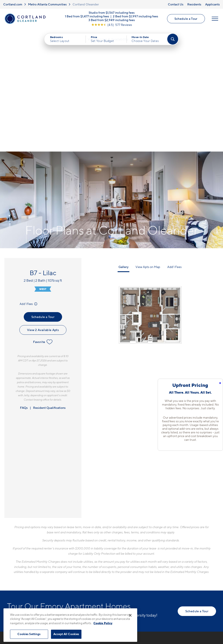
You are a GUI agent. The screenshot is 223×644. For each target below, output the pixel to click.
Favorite (43, 220)
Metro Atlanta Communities (47, 4)
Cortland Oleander (86, 4)
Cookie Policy (103, 623)
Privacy (91, 607)
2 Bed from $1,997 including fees (135, 17)
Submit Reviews (110, 607)
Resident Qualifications (49, 286)
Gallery (123, 145)
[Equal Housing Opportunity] (75, 567)
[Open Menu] (215, 19)
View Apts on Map (148, 145)
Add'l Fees (29, 182)
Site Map (131, 607)
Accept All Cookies (66, 634)
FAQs (24, 286)
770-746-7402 (84, 543)
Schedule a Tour (186, 19)
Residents (194, 4)
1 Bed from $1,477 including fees (87, 17)
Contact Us (176, 4)
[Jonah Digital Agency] (206, 604)
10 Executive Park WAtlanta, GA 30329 (89, 554)
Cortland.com (13, 4)
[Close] (130, 615)
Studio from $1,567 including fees (112, 13)
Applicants (212, 4)
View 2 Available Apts (43, 208)
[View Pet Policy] (109, 567)
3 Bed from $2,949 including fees (112, 20)
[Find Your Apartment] (173, 40)
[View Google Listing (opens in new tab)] (112, 25)
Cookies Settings (29, 634)
